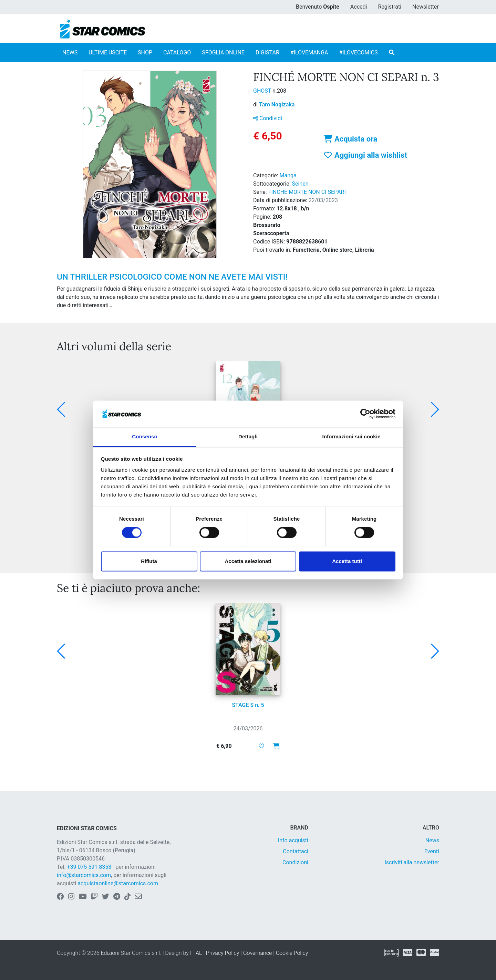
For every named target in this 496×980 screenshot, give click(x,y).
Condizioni (295, 862)
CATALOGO (177, 53)
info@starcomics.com (84, 875)
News (432, 840)
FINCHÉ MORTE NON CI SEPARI (307, 192)
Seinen (300, 184)
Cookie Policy (292, 953)
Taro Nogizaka (277, 105)
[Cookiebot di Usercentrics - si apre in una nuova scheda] (365, 414)
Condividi (268, 118)
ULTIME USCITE (108, 53)
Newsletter (426, 7)
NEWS (70, 53)
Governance (258, 953)
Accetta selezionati (248, 561)
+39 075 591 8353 (89, 867)
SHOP (145, 53)
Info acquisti (293, 840)
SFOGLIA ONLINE (223, 53)
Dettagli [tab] (248, 436)
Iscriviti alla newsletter (412, 862)
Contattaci (296, 851)
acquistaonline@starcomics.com (118, 883)
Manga (288, 175)
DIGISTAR (267, 53)
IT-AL (196, 953)
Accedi (359, 7)
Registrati (390, 7)
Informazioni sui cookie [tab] (352, 436)
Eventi (432, 851)
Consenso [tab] (144, 436)
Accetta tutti (347, 561)
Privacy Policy (223, 953)
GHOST (263, 91)
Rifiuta (149, 561)
